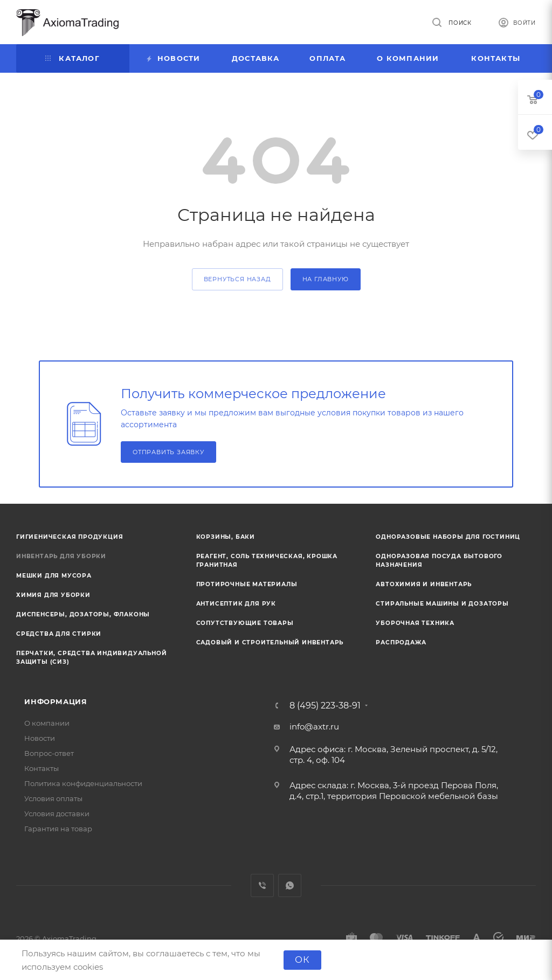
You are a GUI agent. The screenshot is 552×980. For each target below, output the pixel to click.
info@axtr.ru (314, 727)
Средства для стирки (59, 634)
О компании (47, 723)
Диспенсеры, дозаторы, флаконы (83, 614)
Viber (262, 885)
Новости (40, 738)
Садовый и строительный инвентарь (270, 642)
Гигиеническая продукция (70, 537)
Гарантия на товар (58, 829)
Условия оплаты (53, 798)
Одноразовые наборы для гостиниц (448, 537)
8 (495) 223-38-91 (325, 706)
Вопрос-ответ (49, 753)
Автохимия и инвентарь (424, 584)
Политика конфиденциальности (83, 783)
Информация (56, 701)
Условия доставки (57, 814)
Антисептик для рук (236, 604)
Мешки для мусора (54, 576)
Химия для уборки (53, 595)
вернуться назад (237, 279)
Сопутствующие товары (245, 623)
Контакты (42, 768)
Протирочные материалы (247, 584)
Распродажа (401, 642)
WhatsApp (290, 885)
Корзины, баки (226, 537)
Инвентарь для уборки (61, 556)
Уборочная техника (415, 623)
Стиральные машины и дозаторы (442, 604)
